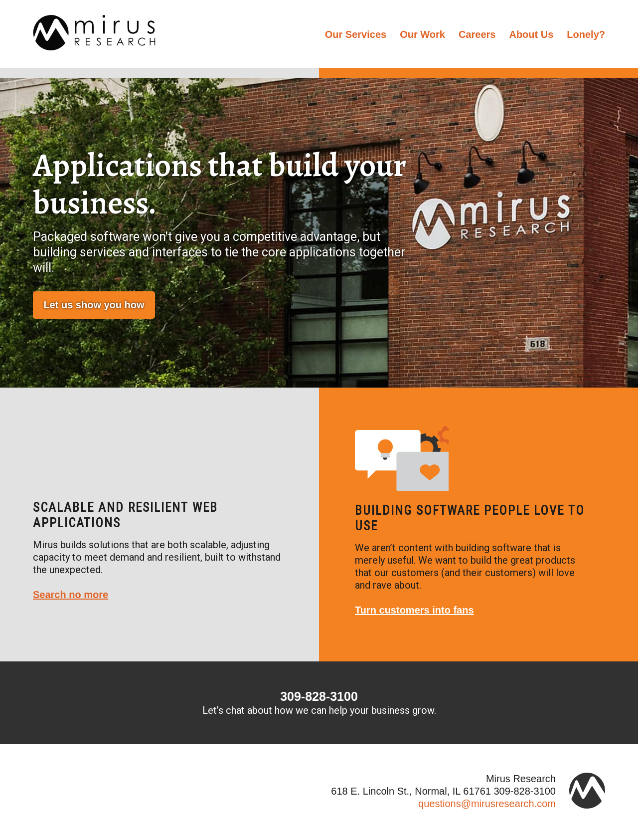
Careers (477, 34)
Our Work (422, 34)
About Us (531, 34)
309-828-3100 (319, 696)
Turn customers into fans (414, 610)
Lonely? (586, 34)
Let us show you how (94, 305)
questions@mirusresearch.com (487, 804)
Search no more (71, 595)
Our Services (356, 34)
